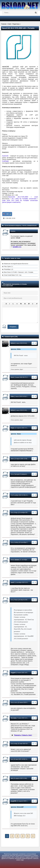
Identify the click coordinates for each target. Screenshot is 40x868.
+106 (7, 214)
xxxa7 (12, 582)
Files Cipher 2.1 (9, 267)
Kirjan (12, 428)
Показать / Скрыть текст (23, 735)
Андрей (13, 673)
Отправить (13, 327)
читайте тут (17, 247)
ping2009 (13, 801)
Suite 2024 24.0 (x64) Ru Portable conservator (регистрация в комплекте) (20, 201)
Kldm (12, 396)
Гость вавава (15, 560)
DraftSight (5, 161)
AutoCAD (6, 156)
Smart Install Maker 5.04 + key (13, 275)
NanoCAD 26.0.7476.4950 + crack (23, 197)
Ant (12, 778)
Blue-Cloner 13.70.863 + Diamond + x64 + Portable (19, 272)
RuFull (13, 343)
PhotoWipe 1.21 (9, 269)
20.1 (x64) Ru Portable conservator (24, 199)
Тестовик (14, 718)
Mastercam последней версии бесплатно (16, 264)
